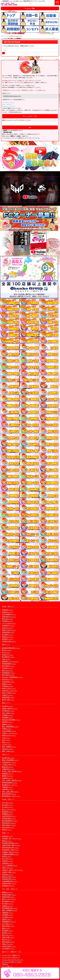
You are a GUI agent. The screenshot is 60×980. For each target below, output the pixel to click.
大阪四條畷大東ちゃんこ (10, 881)
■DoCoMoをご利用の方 (9, 102)
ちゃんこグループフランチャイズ (13, 960)
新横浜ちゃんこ (7, 724)
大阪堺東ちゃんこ (8, 863)
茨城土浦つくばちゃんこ (10, 691)
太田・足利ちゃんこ (8, 713)
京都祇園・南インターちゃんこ (12, 838)
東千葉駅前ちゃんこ (8, 657)
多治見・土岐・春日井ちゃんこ (12, 771)
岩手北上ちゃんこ (8, 628)
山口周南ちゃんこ (8, 917)
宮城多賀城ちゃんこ (8, 632)
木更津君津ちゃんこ (8, 682)
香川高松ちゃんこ (8, 904)
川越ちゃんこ (6, 659)
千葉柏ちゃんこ (7, 729)
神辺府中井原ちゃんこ (9, 946)
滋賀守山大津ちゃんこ (9, 877)
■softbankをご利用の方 (9, 106)
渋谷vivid (5, 964)
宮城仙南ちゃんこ (8, 610)
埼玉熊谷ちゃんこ (8, 668)
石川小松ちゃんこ (8, 803)
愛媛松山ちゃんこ (8, 892)
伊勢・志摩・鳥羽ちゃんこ (10, 792)
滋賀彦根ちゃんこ (8, 836)
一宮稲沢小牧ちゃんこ (9, 765)
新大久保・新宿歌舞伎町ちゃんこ (13, 677)
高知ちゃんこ (6, 928)
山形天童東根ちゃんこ (9, 614)
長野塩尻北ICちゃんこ (9, 823)
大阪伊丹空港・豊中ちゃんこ (11, 845)
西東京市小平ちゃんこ (9, 735)
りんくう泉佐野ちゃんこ (10, 865)
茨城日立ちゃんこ (8, 749)
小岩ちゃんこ (6, 738)
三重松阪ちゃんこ (8, 787)
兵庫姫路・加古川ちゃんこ (10, 852)
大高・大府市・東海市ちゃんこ (12, 780)
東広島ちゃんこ (7, 933)
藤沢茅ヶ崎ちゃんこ (8, 700)
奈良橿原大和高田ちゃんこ (10, 843)
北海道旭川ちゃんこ (8, 626)
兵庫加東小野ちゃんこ (9, 879)
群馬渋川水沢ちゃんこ (9, 688)
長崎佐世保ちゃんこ (8, 897)
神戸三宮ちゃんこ (8, 859)
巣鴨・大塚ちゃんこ (8, 751)
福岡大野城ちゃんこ (8, 926)
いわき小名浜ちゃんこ (9, 623)
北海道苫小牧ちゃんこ (9, 641)
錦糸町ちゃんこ (7, 684)
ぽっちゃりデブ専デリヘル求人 (12, 962)
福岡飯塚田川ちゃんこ (9, 921)
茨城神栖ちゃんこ (8, 717)
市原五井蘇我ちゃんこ (9, 731)
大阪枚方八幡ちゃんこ (9, 872)
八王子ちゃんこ (7, 744)
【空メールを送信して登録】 (30, 116)
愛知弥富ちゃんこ (8, 767)
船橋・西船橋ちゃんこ (9, 747)
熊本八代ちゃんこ (8, 935)
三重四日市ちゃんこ (8, 769)
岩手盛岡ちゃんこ (8, 635)
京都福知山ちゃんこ (8, 886)
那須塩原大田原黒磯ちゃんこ (11, 720)
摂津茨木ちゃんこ (8, 874)
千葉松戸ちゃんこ (8, 695)
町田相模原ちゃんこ (8, 673)
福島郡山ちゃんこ (8, 637)
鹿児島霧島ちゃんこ (8, 901)
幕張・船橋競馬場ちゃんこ (10, 726)
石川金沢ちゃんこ (8, 807)
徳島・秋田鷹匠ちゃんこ (10, 910)
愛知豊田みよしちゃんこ (10, 785)
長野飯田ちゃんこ (8, 814)
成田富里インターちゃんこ (10, 661)
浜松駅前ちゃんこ (8, 778)
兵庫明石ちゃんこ (8, 861)
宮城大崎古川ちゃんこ (9, 617)
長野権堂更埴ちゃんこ (9, 818)
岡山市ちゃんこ (7, 939)
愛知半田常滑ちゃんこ (9, 794)
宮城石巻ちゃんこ (8, 612)
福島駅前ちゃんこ (8, 639)
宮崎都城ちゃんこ (8, 913)
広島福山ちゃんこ (8, 906)
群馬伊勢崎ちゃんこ (8, 697)
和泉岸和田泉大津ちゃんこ (10, 847)
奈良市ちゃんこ (7, 856)
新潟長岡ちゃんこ (8, 812)
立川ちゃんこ (6, 652)
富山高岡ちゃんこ (8, 805)
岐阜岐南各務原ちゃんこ (10, 783)
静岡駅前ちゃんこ (8, 774)
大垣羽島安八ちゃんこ (9, 762)
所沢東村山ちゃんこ (8, 711)
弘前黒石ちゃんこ (8, 621)
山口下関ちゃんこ (8, 924)
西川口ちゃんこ (7, 650)
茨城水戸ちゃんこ (8, 655)
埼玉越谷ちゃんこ (8, 706)
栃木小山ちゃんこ (8, 670)
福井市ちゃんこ (7, 830)
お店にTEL (30, 8)
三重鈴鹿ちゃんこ (8, 789)
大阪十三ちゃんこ (8, 868)
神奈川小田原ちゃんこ (9, 693)
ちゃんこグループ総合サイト (11, 955)
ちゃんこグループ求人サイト (11, 957)
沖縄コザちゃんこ (8, 944)
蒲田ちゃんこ (6, 742)
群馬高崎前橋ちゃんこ (9, 664)
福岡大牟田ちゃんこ (8, 942)
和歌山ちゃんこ (7, 841)
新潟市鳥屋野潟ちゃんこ (10, 821)
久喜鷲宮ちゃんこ (8, 715)
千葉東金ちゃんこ (8, 686)
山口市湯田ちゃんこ (8, 949)
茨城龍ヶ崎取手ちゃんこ (10, 708)
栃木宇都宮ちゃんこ (8, 666)
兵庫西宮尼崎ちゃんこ (9, 883)
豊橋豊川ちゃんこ (8, 776)
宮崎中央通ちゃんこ (8, 937)
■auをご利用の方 (7, 104)
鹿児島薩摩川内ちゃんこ (10, 908)
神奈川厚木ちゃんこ (8, 675)
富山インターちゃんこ (9, 809)
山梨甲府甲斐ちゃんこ (9, 816)
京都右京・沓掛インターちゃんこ (13, 870)
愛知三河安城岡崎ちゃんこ (10, 760)
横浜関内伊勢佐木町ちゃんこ (11, 648)
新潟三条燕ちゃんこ (8, 827)
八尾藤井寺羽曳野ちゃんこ (10, 854)
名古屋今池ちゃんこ (8, 758)
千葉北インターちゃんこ (10, 733)
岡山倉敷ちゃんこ (8, 931)
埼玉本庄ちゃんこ (8, 679)
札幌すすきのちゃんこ (9, 630)
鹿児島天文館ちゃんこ (9, 895)
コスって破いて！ (8, 966)
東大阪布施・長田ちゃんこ (10, 850)
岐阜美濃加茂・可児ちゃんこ (11, 796)
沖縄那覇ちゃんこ (8, 915)
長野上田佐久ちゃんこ (9, 825)
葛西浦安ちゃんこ (8, 722)
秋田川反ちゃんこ (8, 619)
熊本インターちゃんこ (9, 899)
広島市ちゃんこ (7, 919)
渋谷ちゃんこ (6, 740)
